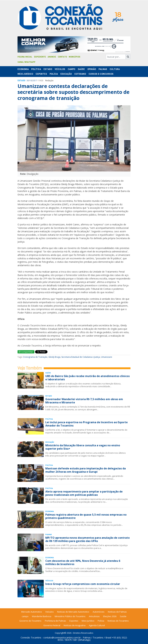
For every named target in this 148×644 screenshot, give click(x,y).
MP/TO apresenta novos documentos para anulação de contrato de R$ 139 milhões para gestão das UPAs (88, 539)
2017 (35, 80)
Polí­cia (54, 74)
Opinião (92, 69)
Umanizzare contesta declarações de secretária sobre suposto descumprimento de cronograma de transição (74, 92)
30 (28, 80)
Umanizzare (107, 357)
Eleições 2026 (110, 616)
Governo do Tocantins (30, 621)
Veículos (60, 69)
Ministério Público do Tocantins (70, 616)
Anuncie (52, 57)
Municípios (74, 57)
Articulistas (94, 616)
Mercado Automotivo (32, 612)
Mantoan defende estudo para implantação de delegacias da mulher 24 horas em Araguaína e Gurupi (86, 470)
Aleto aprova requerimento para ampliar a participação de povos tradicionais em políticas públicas (84, 493)
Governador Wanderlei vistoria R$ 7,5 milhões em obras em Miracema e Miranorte (84, 401)
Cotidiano (80, 74)
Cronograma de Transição (35, 357)
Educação (66, 74)
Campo (71, 69)
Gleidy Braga (54, 357)
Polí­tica (36, 69)
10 (31, 80)
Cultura (115, 69)
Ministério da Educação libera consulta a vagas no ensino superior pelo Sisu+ (83, 447)
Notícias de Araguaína (75, 625)
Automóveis (99, 612)
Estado (48, 69)
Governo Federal (52, 625)
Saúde (81, 69)
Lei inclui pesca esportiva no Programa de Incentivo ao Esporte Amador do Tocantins (87, 424)
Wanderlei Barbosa (42, 616)
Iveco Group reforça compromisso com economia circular (83, 584)
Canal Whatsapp (26, 62)
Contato (62, 57)
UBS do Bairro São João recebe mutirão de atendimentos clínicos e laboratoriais (88, 378)
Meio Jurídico (25, 74)
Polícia (101, 621)
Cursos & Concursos (101, 74)
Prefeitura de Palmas (55, 621)
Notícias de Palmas (117, 612)
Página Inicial (25, 57)
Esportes (41, 74)
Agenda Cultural (97, 625)
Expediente (40, 57)
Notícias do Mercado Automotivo (73, 612)
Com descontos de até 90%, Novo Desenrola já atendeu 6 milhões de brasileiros (83, 562)
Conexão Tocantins (31, 638)
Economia (23, 69)
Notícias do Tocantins (118, 621)
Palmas (103, 69)
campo (25, 616)
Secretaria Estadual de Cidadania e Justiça (81, 357)
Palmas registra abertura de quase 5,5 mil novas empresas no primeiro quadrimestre (86, 516)
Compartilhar (26, 352)
